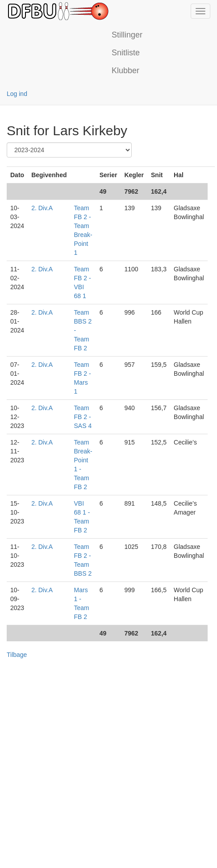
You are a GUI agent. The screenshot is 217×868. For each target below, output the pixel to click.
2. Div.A (42, 208)
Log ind (17, 94)
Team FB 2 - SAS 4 (83, 417)
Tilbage (17, 655)
